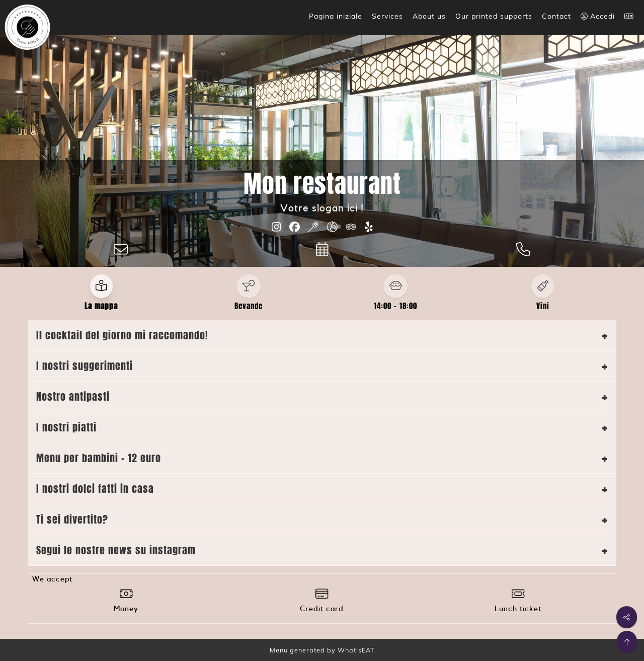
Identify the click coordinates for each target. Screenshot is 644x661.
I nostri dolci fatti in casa (95, 489)
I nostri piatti (66, 427)
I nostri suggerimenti (85, 366)
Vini (543, 306)
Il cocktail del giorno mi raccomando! (122, 335)
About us (429, 16)
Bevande (249, 306)
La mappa (101, 306)
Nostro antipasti (73, 396)
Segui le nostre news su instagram (116, 550)
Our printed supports (494, 16)
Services (387, 16)
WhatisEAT (356, 650)
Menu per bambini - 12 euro (99, 458)
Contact (556, 16)
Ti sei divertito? (72, 519)
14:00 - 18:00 (395, 306)
